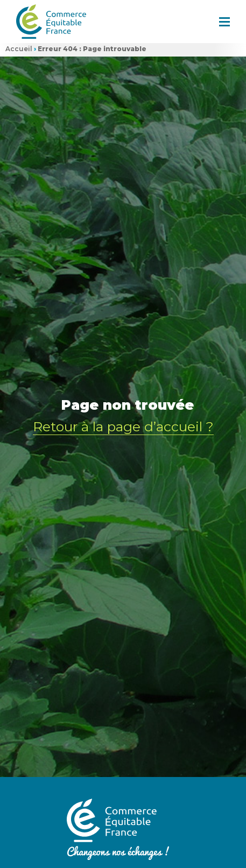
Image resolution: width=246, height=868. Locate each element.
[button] (224, 22)
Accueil (19, 49)
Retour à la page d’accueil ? (123, 425)
